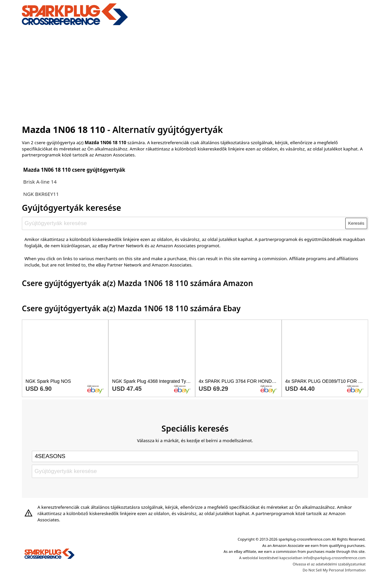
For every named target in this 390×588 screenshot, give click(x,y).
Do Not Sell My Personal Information (334, 570)
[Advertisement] (195, 74)
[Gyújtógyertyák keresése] (184, 223)
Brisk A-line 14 (40, 182)
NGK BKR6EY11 (41, 194)
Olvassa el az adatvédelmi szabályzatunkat (329, 564)
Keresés (356, 223)
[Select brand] (195, 456)
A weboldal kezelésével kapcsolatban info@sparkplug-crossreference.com (303, 558)
